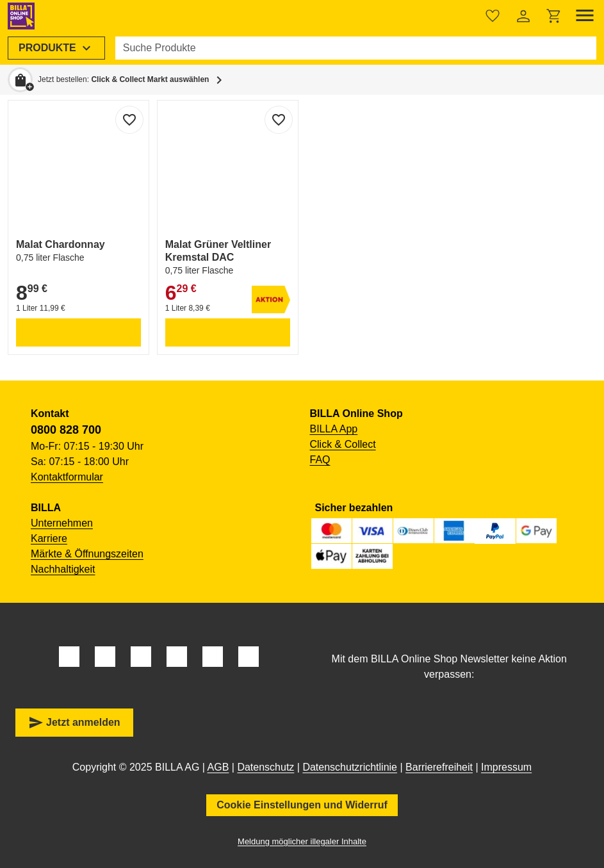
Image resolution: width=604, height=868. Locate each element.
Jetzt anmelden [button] (74, 723)
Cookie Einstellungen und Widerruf (302, 805)
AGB (218, 767)
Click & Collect (343, 444)
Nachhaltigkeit (63, 569)
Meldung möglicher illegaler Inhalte (302, 841)
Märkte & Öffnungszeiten (87, 554)
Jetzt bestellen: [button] (123, 79)
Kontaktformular (67, 477)
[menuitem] (56, 48)
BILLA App (334, 429)
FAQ (320, 460)
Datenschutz (265, 767)
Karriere (49, 538)
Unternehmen (62, 523)
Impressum (506, 767)
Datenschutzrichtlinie (350, 767)
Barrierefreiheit (439, 767)
